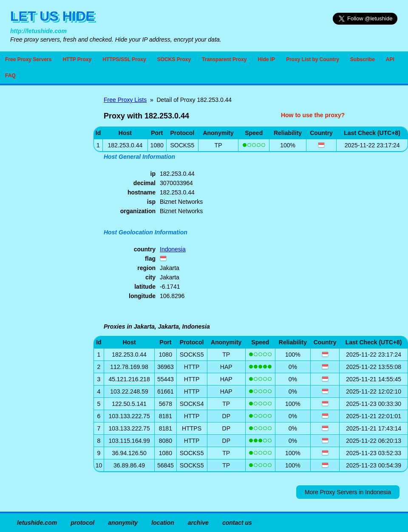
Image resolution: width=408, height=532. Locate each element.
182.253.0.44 (129, 355)
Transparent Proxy (224, 59)
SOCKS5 (182, 145)
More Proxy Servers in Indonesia (348, 492)
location (163, 523)
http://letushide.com (38, 31)
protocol (82, 523)
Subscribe (363, 59)
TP (218, 145)
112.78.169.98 (129, 367)
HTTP (192, 367)
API (390, 59)
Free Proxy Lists (125, 100)
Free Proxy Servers (28, 59)
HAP (226, 367)
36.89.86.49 (129, 465)
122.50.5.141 (129, 404)
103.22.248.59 (129, 391)
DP (226, 416)
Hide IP (266, 59)
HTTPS (192, 428)
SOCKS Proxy (174, 59)
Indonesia (173, 249)
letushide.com (37, 523)
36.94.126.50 (129, 453)
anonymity (123, 523)
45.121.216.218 (129, 379)
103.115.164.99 (129, 441)
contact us (237, 523)
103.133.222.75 (129, 416)
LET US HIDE (52, 16)
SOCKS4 (192, 404)
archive (198, 523)
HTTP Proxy (77, 59)
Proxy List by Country (313, 59)
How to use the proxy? (313, 115)
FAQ (10, 76)
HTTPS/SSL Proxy (124, 59)
